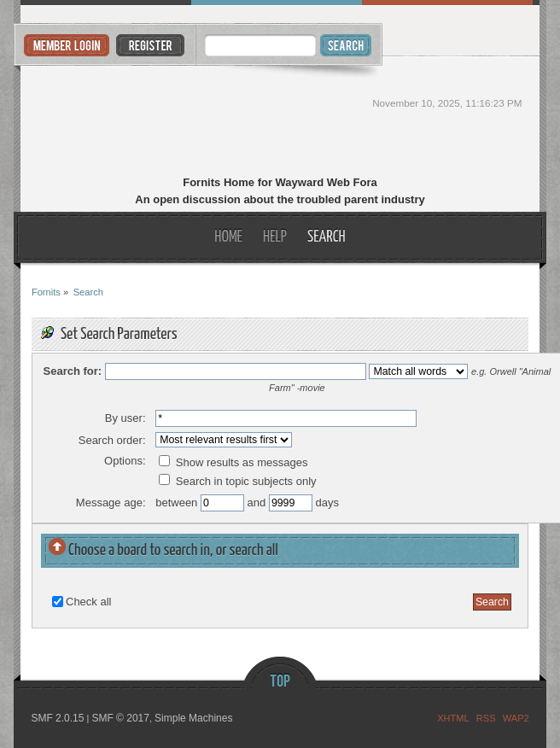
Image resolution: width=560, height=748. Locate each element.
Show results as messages (233, 462)
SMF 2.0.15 (57, 718)
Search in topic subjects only (237, 481)
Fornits (280, 118)
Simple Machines (193, 718)
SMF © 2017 (120, 718)
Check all (88, 602)
